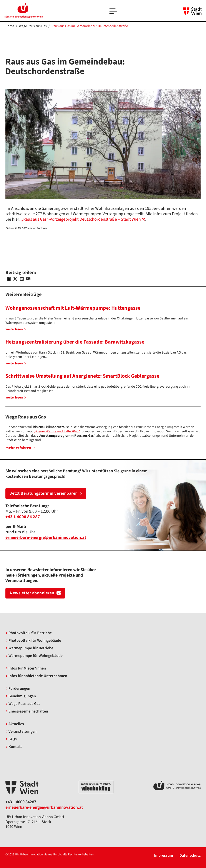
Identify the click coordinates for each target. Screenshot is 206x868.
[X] (15, 279)
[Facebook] (9, 279)
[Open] (114, 12)
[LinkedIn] (22, 279)
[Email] (28, 279)
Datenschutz (190, 856)
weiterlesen (16, 329)
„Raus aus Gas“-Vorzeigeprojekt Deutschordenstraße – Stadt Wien (81, 219)
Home (10, 26)
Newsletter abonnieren (35, 593)
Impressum (164, 856)
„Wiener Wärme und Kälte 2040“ (57, 431)
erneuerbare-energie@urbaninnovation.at (44, 807)
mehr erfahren (20, 448)
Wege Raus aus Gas (33, 26)
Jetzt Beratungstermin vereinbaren (46, 493)
